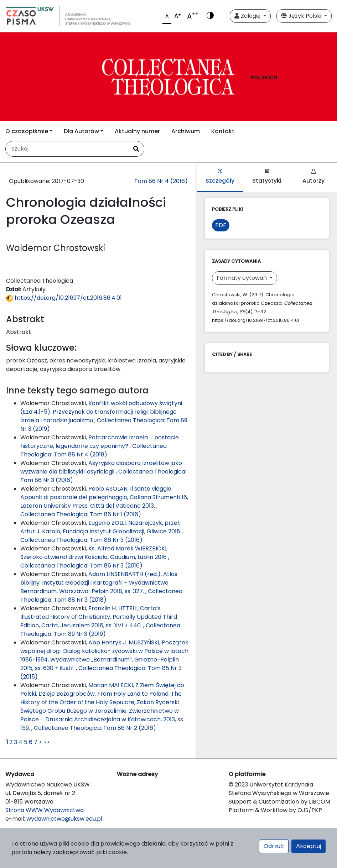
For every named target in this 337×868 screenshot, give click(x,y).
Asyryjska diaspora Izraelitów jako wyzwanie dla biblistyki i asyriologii (101, 467)
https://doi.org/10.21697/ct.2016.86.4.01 (64, 298)
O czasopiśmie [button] (27, 131)
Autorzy (313, 177)
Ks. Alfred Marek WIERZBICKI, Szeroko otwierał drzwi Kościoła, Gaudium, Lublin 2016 (94, 553)
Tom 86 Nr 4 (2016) (161, 181)
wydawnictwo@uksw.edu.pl (64, 819)
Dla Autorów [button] (81, 131)
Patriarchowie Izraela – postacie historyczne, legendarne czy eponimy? (100, 442)
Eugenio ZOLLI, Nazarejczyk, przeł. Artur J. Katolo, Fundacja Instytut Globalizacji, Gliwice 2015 (101, 527)
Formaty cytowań (242, 278)
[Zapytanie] (67, 149)
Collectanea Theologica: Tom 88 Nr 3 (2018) (101, 595)
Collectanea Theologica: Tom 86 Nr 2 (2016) (95, 728)
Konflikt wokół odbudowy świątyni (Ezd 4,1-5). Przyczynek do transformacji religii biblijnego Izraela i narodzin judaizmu (101, 412)
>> (47, 742)
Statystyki (267, 177)
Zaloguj (248, 16)
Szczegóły (220, 177)
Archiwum (186, 131)
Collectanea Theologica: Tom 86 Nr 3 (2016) (81, 540)
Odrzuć (274, 846)
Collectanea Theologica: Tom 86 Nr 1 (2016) (81, 514)
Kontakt (223, 131)
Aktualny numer (137, 131)
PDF (221, 225)
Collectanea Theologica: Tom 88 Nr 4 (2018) (94, 450)
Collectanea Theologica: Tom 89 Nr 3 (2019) (100, 630)
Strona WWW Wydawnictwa (45, 810)
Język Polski (302, 16)
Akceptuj (309, 846)
